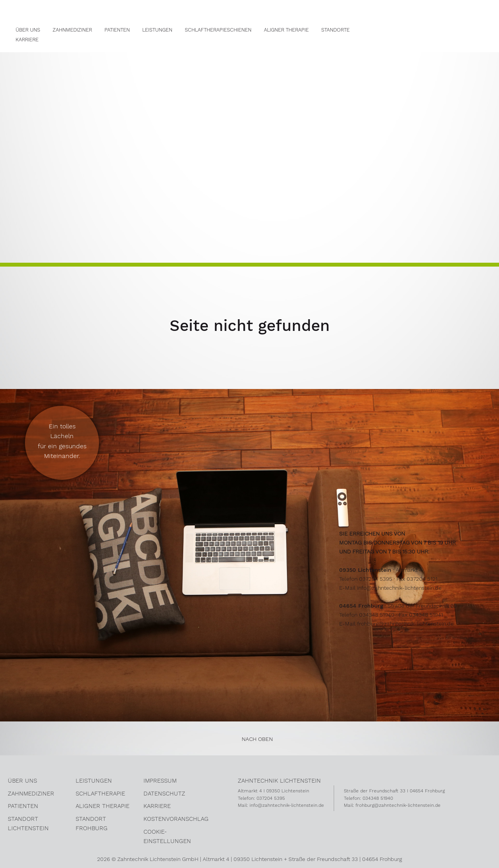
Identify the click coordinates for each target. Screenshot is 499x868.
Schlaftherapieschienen (218, 30)
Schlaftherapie (100, 794)
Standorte (335, 30)
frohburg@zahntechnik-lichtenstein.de (405, 624)
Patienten (117, 30)
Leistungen (157, 30)
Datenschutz (164, 794)
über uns (22, 781)
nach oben (257, 739)
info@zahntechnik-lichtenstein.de (399, 588)
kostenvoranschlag (176, 819)
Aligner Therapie (286, 30)
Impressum (160, 781)
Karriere (27, 40)
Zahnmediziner (72, 30)
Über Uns (28, 30)
